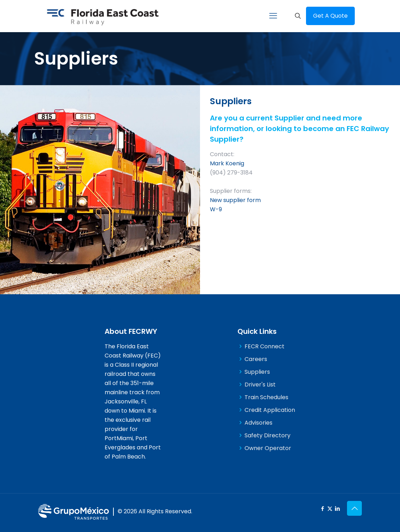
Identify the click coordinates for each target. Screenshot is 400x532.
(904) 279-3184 (231, 173)
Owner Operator (268, 448)
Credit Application (270, 410)
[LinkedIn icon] (337, 509)
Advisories (258, 423)
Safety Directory (267, 435)
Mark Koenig (227, 163)
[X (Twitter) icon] (330, 509)
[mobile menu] (273, 16)
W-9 (216, 209)
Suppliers (257, 372)
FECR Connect (264, 346)
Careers (256, 359)
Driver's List (260, 385)
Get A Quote (330, 16)
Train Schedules (266, 397)
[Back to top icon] (354, 508)
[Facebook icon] (322, 509)
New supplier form (235, 200)
